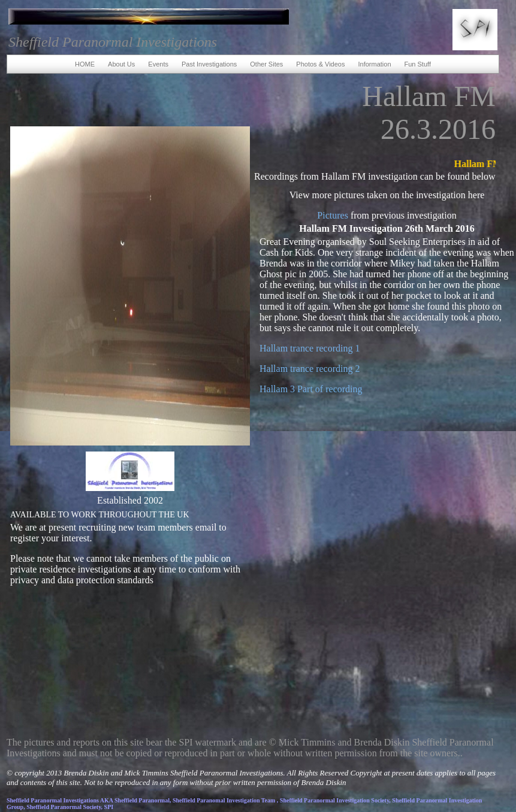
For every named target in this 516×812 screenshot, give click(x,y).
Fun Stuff (418, 64)
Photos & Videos (320, 64)
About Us (121, 64)
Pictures (333, 215)
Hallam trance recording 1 (310, 348)
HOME (85, 64)
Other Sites (266, 64)
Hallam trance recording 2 (310, 369)
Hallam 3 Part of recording (311, 389)
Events (158, 64)
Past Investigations (209, 64)
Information (374, 64)
